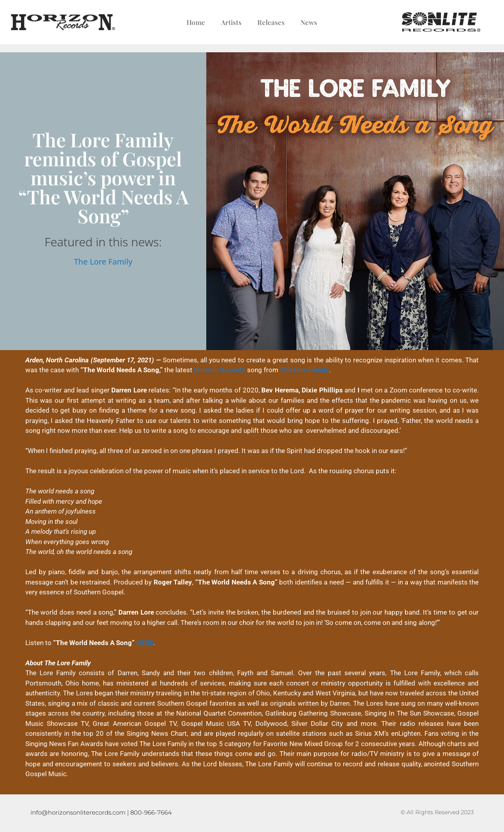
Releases (271, 22)
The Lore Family (103, 262)
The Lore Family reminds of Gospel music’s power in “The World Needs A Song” (103, 177)
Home (196, 22)
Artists (231, 22)
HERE (145, 643)
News (309, 22)
